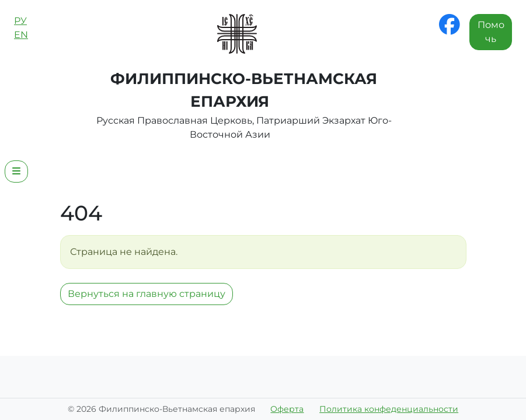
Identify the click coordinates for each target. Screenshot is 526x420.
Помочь (491, 32)
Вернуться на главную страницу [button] (147, 294)
